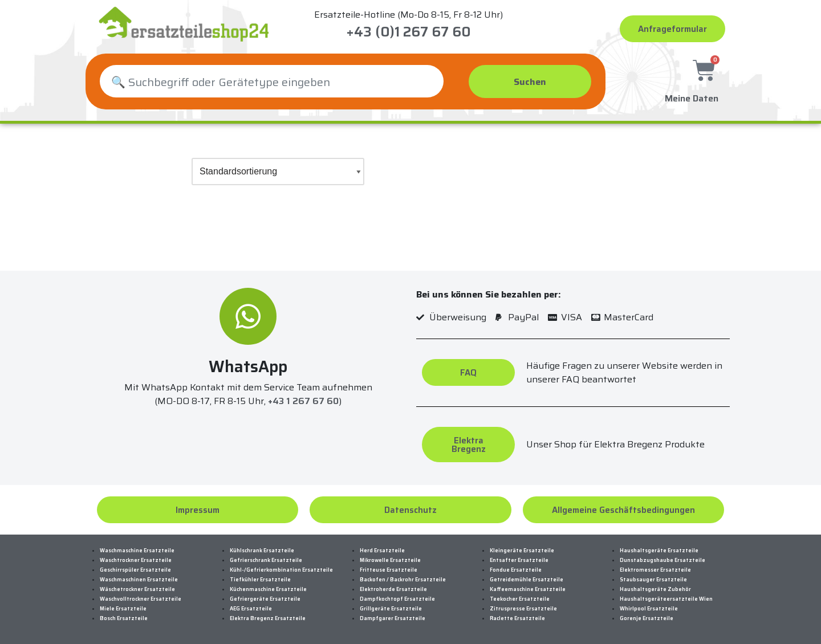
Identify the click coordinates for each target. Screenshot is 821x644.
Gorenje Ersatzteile (647, 618)
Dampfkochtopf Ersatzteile (397, 599)
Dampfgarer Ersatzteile (393, 618)
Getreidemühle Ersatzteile (527, 580)
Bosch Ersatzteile (124, 618)
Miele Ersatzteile (123, 609)
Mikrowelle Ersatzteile (390, 560)
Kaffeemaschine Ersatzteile (528, 589)
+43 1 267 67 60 (303, 402)
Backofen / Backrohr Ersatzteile (403, 580)
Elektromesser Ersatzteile (655, 570)
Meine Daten (692, 95)
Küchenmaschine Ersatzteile (268, 589)
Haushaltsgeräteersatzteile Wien (666, 599)
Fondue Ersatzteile (516, 570)
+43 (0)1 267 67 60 (409, 32)
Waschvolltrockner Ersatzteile (141, 599)
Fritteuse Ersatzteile (389, 570)
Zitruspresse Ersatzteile (523, 609)
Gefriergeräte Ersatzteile (265, 599)
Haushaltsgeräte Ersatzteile (659, 551)
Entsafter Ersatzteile (519, 560)
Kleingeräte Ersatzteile (522, 551)
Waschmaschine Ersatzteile (137, 551)
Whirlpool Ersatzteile (649, 609)
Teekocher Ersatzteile (520, 599)
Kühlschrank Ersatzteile (262, 551)
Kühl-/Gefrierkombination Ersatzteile (281, 570)
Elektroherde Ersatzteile (393, 589)
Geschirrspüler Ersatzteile (135, 570)
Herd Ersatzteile (382, 551)
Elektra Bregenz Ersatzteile (268, 618)
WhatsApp (248, 366)
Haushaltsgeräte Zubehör (655, 589)
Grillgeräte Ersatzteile (391, 609)
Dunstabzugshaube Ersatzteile (663, 560)
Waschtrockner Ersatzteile (136, 560)
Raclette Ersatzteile (517, 618)
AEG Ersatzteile (251, 609)
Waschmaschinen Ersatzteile (139, 580)
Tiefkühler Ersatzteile (260, 580)
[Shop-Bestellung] (278, 172)
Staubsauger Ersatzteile (653, 580)
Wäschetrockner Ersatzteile (137, 589)
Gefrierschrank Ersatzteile (266, 560)
